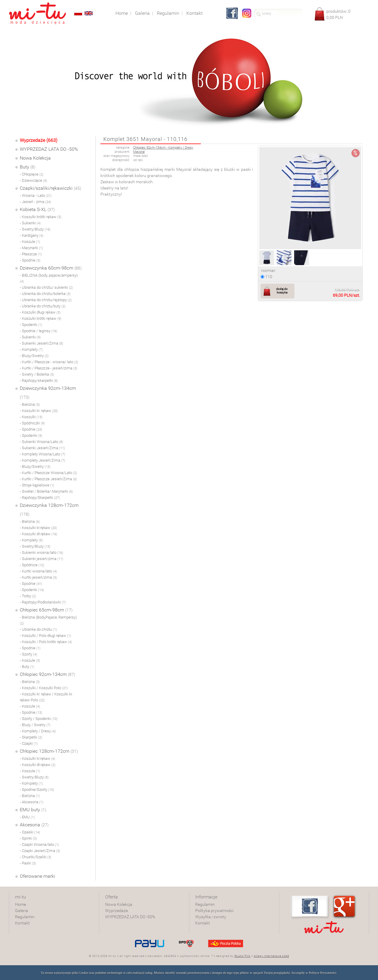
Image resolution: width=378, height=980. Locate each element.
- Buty (27, 667)
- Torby (28, 596)
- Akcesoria (32, 802)
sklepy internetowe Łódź (272, 956)
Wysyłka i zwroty (211, 917)
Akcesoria (34, 825)
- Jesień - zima (35, 202)
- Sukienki (30, 223)
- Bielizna (30, 404)
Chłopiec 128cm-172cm (49, 751)
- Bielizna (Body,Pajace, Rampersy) (48, 620)
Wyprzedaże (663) (39, 140)
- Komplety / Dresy (38, 731)
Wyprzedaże (117, 911)
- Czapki (29, 743)
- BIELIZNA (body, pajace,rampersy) (49, 278)
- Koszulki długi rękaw (40, 312)
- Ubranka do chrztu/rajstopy (46, 300)
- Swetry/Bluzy (35, 229)
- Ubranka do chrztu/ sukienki (46, 287)
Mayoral (139, 152)
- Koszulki (31, 417)
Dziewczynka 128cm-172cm (49, 510)
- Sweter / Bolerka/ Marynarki (46, 491)
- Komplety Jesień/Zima (43, 460)
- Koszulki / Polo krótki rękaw (46, 642)
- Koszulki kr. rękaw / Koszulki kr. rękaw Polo (46, 697)
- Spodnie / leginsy (39, 331)
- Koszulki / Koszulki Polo (44, 688)
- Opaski (30, 832)
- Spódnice (32, 565)
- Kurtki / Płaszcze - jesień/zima (49, 368)
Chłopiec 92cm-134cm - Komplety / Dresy (163, 148)
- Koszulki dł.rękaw (39, 534)
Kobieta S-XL (37, 209)
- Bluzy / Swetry (35, 725)
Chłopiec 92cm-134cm (48, 674)
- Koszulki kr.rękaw (38, 528)
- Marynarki (31, 248)
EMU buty (33, 810)
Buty (28, 167)
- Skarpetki (31, 737)
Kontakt (22, 923)
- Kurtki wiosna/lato (38, 571)
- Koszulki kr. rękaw (39, 411)
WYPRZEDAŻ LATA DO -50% (49, 149)
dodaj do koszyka (282, 291)
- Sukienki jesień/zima (41, 559)
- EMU (27, 817)
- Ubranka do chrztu (38, 629)
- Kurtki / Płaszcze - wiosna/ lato (49, 362)
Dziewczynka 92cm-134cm (48, 392)
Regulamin (25, 917)
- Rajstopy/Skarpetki (40, 498)
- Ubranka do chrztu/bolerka (45, 294)
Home (21, 904)
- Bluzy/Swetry (34, 356)
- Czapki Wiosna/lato (39, 844)
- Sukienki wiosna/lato (41, 553)
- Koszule (30, 242)
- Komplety (31, 349)
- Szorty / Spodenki (39, 719)
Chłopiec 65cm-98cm (46, 610)
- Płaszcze (31, 254)
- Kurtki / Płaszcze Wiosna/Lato (48, 473)
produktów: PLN (338, 14)
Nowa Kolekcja (35, 158)
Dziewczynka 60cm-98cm (51, 268)
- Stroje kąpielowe (37, 485)
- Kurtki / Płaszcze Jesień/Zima (48, 479)
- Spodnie (30, 260)
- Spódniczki (32, 423)
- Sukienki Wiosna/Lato (41, 442)
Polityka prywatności (214, 911)
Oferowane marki (38, 876)
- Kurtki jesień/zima (38, 577)
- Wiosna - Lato (36, 195)
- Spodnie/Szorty (37, 790)
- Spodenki (31, 325)
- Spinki (28, 838)
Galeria (22, 911)
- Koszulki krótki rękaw (41, 217)
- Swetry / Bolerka (37, 374)
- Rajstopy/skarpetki (39, 381)
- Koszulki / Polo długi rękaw (45, 636)
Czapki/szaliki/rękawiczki (50, 188)
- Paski (28, 863)
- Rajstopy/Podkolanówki (43, 602)
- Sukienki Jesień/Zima (41, 343)
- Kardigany (32, 235)
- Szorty (28, 654)
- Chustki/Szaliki (36, 857)
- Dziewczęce (34, 180)
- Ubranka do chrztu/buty (43, 306)
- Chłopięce (32, 174)
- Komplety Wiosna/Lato (43, 454)
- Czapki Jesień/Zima (40, 851)
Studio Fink (242, 956)
